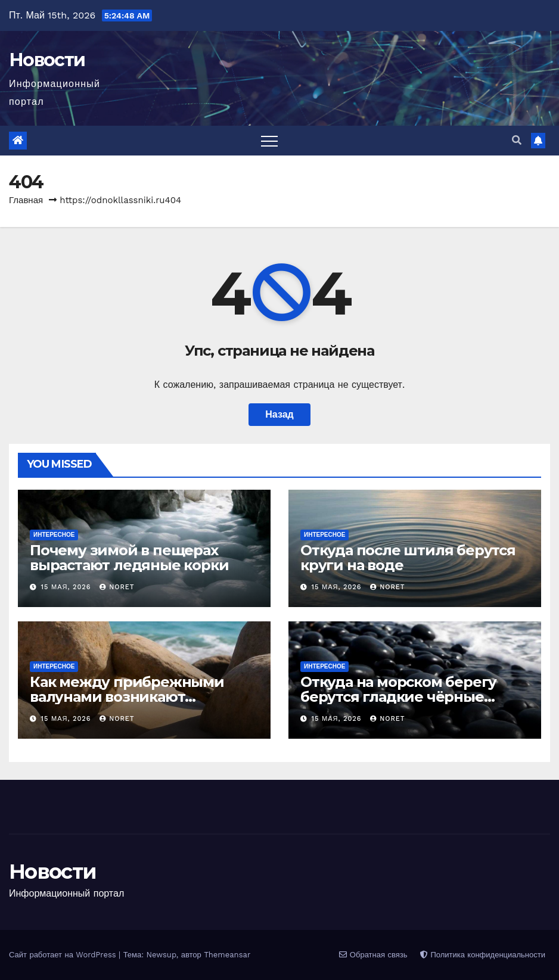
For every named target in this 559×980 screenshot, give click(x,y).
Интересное (54, 535)
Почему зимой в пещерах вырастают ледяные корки (129, 558)
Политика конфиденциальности (483, 955)
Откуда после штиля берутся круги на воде (408, 558)
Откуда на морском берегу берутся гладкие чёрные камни (398, 697)
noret (117, 587)
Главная (26, 200)
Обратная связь (373, 955)
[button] (517, 140)
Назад (279, 414)
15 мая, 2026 (68, 587)
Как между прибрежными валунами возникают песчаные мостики (127, 697)
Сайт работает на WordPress (64, 955)
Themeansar (227, 955)
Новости (47, 60)
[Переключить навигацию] (269, 141)
